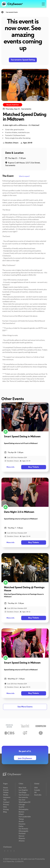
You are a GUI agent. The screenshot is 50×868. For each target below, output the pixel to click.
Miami (21, 814)
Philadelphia (23, 809)
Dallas (21, 826)
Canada (37, 790)
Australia (38, 795)
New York (22, 788)
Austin (21, 821)
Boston (21, 812)
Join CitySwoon (25, 759)
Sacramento (23, 797)
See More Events (25, 707)
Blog (5, 812)
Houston (22, 824)
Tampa (21, 819)
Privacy (6, 804)
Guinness (7, 797)
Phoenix (22, 838)
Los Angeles (23, 790)
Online (6, 792)
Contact (6, 802)
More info (10, 467)
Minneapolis (23, 831)
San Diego (22, 792)
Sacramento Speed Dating (23, 60)
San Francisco (24, 795)
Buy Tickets (33, 467)
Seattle (21, 807)
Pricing (6, 809)
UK (35, 792)
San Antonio (23, 829)
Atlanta (22, 841)
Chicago (22, 804)
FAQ (5, 807)
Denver (22, 836)
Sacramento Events (12, 12)
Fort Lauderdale (25, 817)
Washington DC (25, 802)
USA (36, 788)
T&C (5, 800)
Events (6, 790)
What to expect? (24, 176)
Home (6, 788)
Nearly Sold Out (13, 105)
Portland (22, 833)
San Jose (22, 800)
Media (6, 795)
